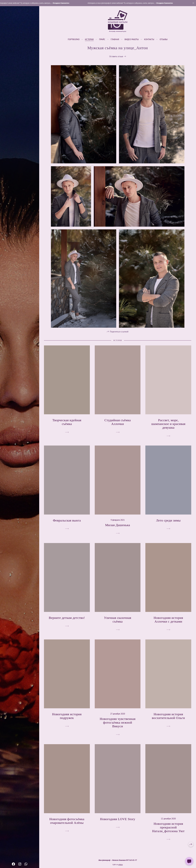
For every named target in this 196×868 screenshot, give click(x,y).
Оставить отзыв (116, 56)
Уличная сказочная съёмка (118, 623)
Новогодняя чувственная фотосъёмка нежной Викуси (118, 726)
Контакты (149, 39)
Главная (115, 39)
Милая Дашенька (118, 529)
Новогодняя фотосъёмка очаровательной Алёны (67, 825)
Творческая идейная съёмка (67, 426)
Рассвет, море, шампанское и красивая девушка (168, 428)
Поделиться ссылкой (119, 335)
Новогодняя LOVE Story (118, 823)
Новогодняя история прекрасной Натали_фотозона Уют (168, 831)
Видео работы (132, 39)
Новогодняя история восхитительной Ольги (168, 720)
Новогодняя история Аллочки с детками (168, 623)
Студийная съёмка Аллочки (118, 426)
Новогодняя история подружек (67, 720)
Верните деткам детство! (67, 621)
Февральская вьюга (67, 524)
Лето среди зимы (168, 524)
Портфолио (74, 39)
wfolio (120, 865)
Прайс (102, 39)
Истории (89, 39)
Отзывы (164, 39)
